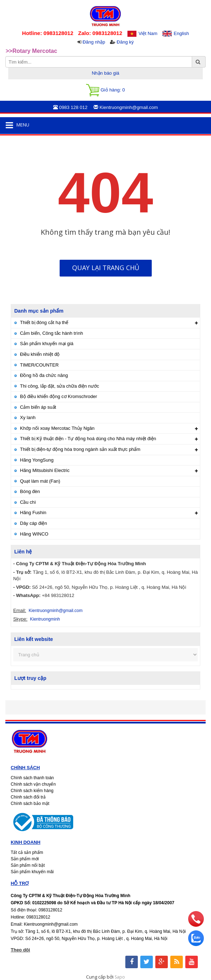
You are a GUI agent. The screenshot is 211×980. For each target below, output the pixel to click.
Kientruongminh (45, 619)
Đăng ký (125, 42)
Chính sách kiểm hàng (32, 791)
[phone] (196, 925)
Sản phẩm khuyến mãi (32, 872)
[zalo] (196, 944)
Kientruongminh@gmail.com (56, 611)
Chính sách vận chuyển (33, 784)
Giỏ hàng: (105, 90)
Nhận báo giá (105, 73)
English (182, 33)
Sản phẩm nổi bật (28, 865)
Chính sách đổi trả (28, 797)
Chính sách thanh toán (32, 778)
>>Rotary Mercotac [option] (31, 51)
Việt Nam (148, 33)
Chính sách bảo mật (30, 804)
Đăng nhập (94, 42)
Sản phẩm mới (25, 859)
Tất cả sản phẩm (27, 852)
